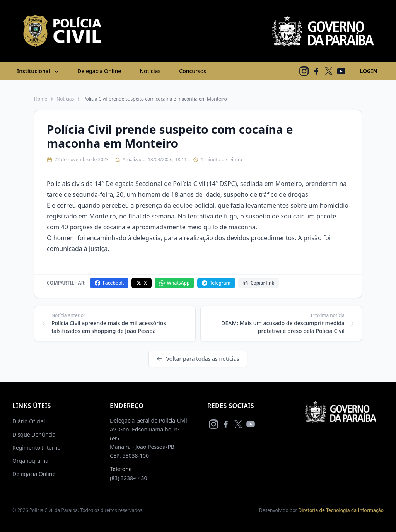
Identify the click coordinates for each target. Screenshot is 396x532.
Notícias (150, 71)
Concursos (193, 71)
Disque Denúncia (34, 434)
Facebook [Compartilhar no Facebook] (109, 283)
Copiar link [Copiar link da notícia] (259, 283)
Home (41, 99)
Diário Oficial (29, 421)
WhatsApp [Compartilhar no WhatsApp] (175, 283)
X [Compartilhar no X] (141, 283)
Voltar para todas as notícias (198, 359)
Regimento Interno (37, 448)
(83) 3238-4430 (129, 478)
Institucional (39, 71)
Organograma (30, 461)
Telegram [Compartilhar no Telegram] (216, 283)
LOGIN (369, 71)
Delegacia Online (99, 71)
